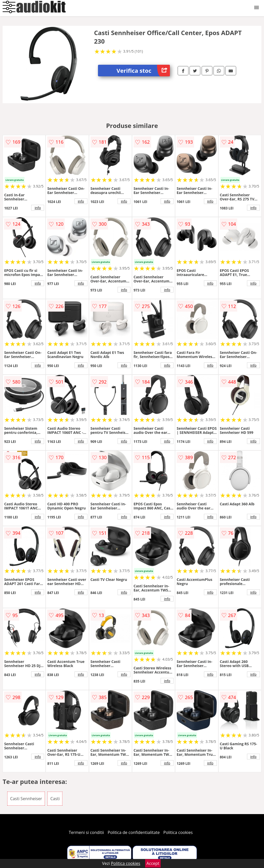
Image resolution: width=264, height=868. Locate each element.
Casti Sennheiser (26, 799)
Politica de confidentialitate (134, 832)
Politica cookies (178, 832)
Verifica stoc (143, 71)
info (38, 208)
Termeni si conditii (86, 832)
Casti (55, 799)
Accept (153, 863)
